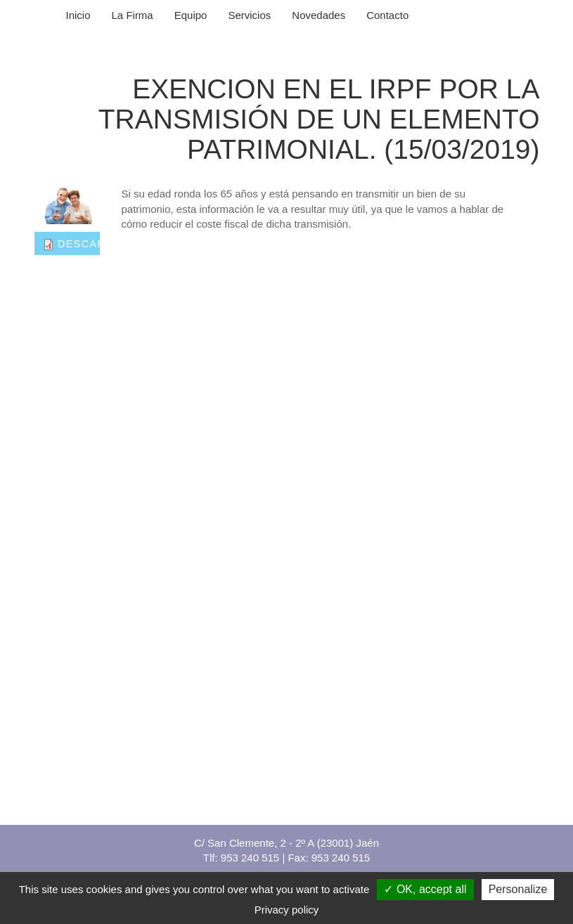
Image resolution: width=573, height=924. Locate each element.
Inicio (78, 15)
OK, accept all (425, 889)
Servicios (249, 15)
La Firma (133, 15)
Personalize (518, 889)
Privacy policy (287, 910)
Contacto (387, 15)
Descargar (94, 243)
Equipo (191, 15)
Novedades (318, 15)
